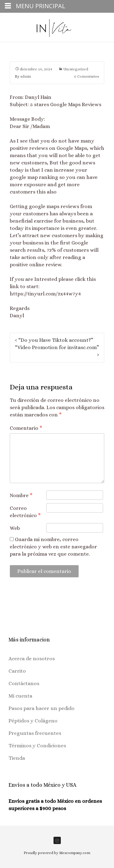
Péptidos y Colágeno (33, 721)
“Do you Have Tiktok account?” (54, 340)
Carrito (17, 671)
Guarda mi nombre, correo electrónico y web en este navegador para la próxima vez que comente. (53, 547)
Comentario (26, 428)
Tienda (17, 758)
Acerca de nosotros (32, 659)
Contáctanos (24, 683)
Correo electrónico (25, 512)
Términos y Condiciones (37, 746)
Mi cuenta (20, 696)
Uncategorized (76, 69)
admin (26, 76)
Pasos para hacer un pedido (41, 708)
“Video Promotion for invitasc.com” (57, 351)
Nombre (21, 495)
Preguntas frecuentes (35, 733)
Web (15, 528)
